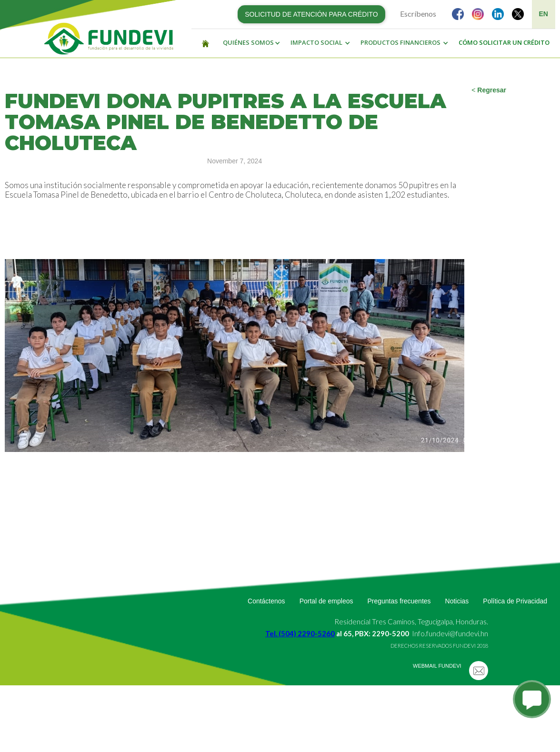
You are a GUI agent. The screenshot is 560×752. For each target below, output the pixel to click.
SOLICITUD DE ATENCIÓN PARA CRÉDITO (311, 14)
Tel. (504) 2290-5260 (300, 633)
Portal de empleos (326, 601)
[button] (249, 43)
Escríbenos (418, 14)
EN (544, 14)
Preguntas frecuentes (399, 601)
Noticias (457, 601)
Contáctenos (266, 601)
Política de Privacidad (515, 601)
